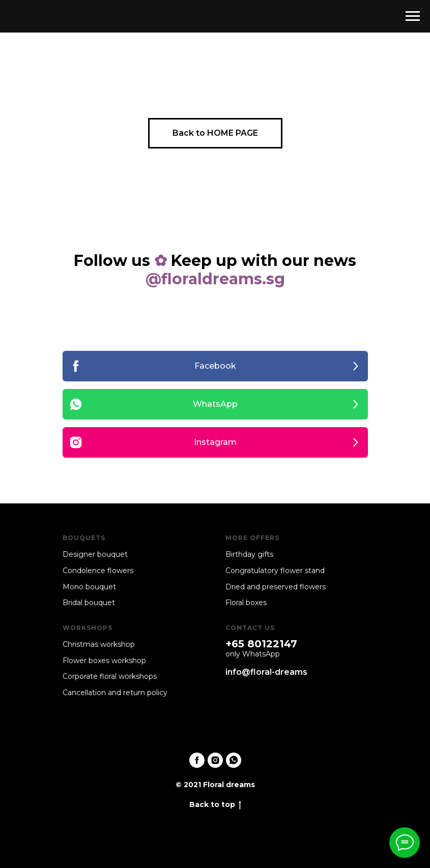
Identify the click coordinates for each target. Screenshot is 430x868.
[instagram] (215, 760)
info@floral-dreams (266, 672)
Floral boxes (246, 603)
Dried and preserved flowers (276, 587)
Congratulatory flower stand (275, 571)
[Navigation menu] (413, 16)
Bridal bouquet (89, 603)
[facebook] (197, 760)
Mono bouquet (89, 587)
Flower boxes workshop (104, 661)
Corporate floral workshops (110, 676)
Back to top (215, 805)
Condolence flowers (98, 571)
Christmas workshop (99, 644)
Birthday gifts (249, 554)
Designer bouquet (95, 554)
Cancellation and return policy (115, 693)
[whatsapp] (234, 760)
